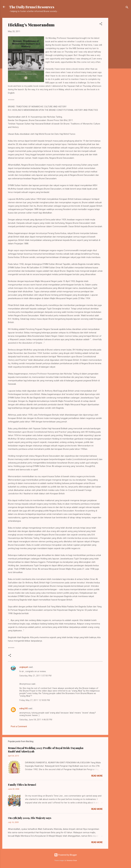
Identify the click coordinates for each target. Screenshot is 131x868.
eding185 (24, 708)
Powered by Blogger (66, 855)
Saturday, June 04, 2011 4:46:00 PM (36, 720)
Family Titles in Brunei (22, 785)
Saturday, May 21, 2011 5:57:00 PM (35, 676)
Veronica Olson (72, 861)
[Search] (127, 8)
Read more (97, 776)
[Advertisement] (120, 61)
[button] (101, 24)
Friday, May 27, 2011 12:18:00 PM (35, 700)
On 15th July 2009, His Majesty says (30, 818)
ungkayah (24, 667)
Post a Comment (19, 726)
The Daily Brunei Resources (32, 7)
